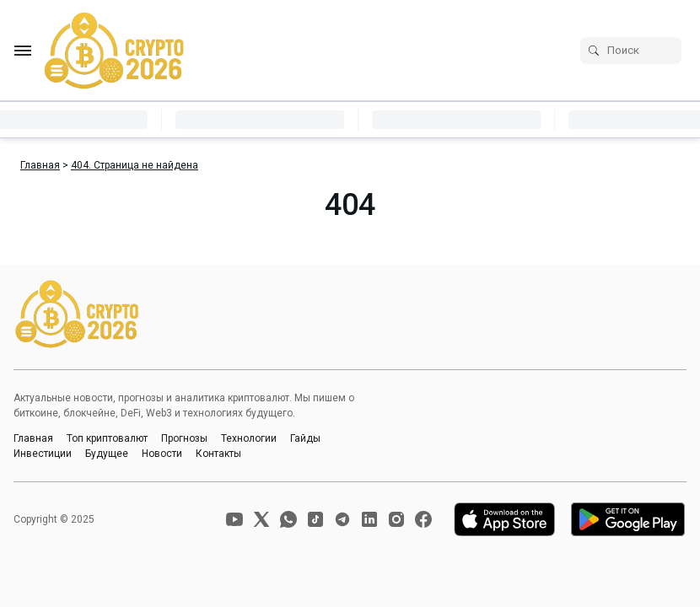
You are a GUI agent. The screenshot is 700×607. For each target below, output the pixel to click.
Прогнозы (184, 438)
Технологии (249, 438)
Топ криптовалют (107, 438)
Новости (162, 454)
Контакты (218, 454)
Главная (33, 438)
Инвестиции (43, 454)
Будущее (107, 454)
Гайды (305, 438)
